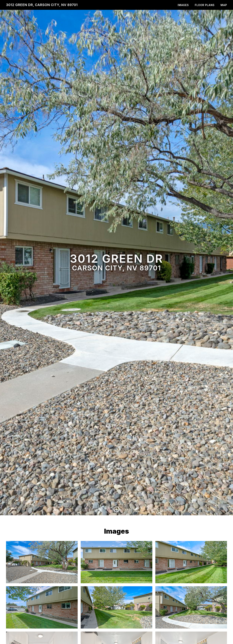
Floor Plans (205, 5)
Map (224, 5)
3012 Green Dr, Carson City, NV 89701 (42, 5)
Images (183, 5)
